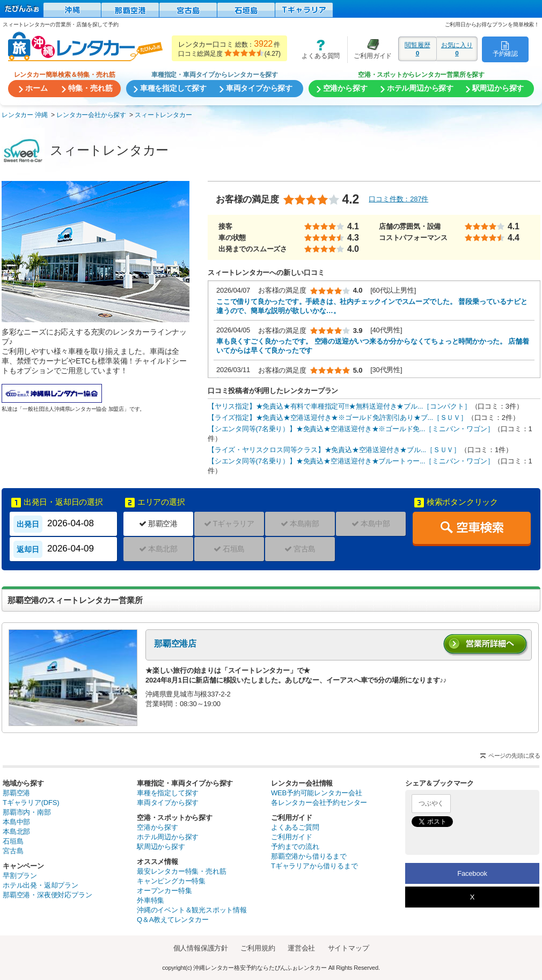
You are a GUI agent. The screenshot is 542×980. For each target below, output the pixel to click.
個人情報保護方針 (201, 948)
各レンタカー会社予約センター (319, 803)
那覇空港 (16, 793)
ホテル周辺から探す (168, 837)
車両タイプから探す (168, 803)
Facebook (472, 873)
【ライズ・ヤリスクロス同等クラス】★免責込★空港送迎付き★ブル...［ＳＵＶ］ (334, 450)
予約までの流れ (295, 847)
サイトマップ (349, 948)
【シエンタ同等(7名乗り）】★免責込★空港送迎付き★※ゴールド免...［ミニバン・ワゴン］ (351, 429)
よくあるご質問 (295, 827)
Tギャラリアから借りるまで (314, 866)
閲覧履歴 (418, 49)
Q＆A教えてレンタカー (173, 920)
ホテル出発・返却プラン (41, 885)
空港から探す (158, 827)
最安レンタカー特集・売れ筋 (181, 871)
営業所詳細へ (486, 645)
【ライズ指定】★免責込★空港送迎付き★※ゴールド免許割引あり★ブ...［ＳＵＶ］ (338, 418)
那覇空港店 (175, 644)
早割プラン (20, 876)
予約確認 (505, 49)
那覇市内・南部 (27, 812)
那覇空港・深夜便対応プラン (47, 895)
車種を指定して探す (168, 793)
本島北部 (16, 832)
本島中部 (16, 822)
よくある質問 (317, 49)
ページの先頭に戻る (514, 756)
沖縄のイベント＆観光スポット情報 (192, 910)
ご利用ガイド (370, 49)
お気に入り (457, 49)
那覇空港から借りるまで (309, 856)
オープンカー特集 (164, 891)
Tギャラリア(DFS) (31, 803)
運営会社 (301, 948)
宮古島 (13, 851)
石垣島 (13, 841)
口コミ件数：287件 (398, 199)
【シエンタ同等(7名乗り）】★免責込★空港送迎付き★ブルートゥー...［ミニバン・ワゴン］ (351, 461)
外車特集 (151, 900)
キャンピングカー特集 (171, 881)
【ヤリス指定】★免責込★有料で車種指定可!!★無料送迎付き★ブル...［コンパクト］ (339, 406)
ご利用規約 (258, 948)
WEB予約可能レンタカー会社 (317, 793)
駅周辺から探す (161, 847)
